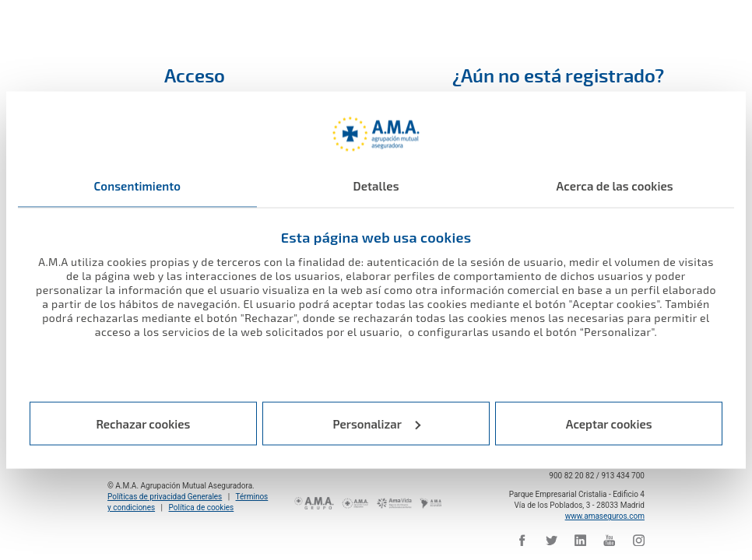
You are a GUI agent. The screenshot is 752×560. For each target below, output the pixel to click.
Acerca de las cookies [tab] (615, 186)
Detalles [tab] (376, 186)
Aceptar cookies (609, 423)
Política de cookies (202, 507)
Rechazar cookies (143, 423)
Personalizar (377, 423)
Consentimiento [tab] (138, 186)
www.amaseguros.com (605, 516)
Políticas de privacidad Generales (165, 497)
